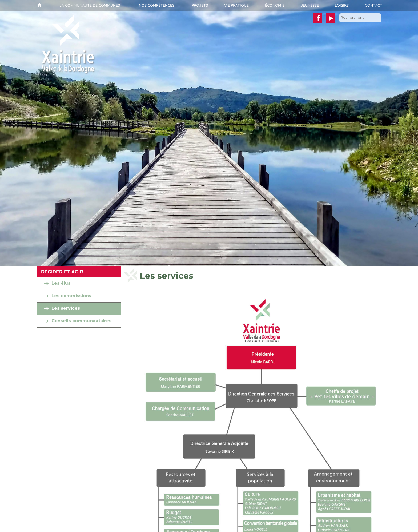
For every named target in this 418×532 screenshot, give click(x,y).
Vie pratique (236, 5)
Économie (275, 5)
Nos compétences (157, 5)
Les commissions (71, 296)
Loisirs (342, 5)
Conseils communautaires (81, 321)
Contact (374, 5)
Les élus (61, 283)
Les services (66, 309)
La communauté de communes (90, 5)
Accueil (39, 5)
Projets (200, 5)
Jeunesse (310, 5)
